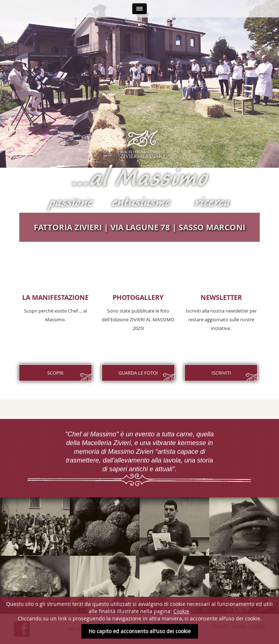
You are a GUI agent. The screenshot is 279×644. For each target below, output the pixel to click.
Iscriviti (221, 373)
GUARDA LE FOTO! (138, 373)
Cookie (181, 611)
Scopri (55, 373)
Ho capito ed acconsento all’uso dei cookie (140, 631)
